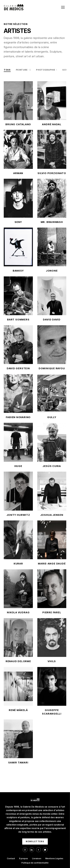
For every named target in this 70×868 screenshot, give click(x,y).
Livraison (37, 858)
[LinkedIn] (32, 850)
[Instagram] (25, 850)
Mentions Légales (54, 858)
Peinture (23, 70)
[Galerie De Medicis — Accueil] (14, 7)
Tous (7, 70)
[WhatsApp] (45, 850)
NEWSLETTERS (35, 841)
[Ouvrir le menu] (63, 7)
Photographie (47, 70)
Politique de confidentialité (35, 863)
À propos (24, 858)
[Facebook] (38, 850)
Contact (11, 858)
